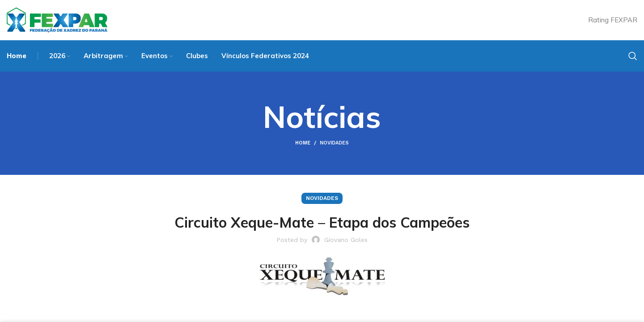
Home (303, 143)
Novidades (334, 143)
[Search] (633, 56)
